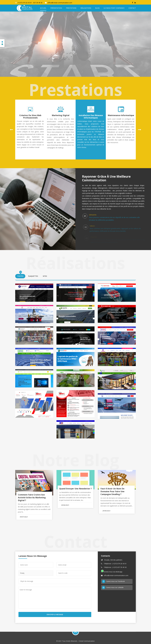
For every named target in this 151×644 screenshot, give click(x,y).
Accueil (43, 8)
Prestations (71, 8)
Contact (132, 8)
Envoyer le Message (55, 614)
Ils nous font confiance (114, 8)
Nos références (76, 53)
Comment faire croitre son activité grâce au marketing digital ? (32, 497)
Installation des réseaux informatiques (91, 116)
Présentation (56, 8)
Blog (97, 8)
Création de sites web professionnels (30, 116)
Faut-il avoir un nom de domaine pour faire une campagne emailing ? (112, 491)
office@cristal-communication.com (60, 3)
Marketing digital (61, 115)
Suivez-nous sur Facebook (113, 581)
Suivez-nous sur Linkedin (113, 588)
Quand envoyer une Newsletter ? (75, 489)
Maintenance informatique (121, 115)
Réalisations (86, 8)
